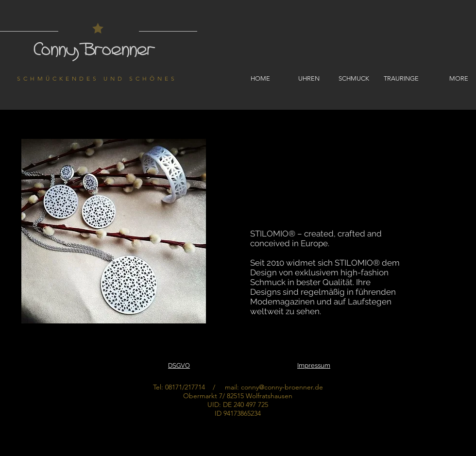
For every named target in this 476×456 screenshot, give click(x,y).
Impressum (314, 365)
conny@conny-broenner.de (282, 387)
